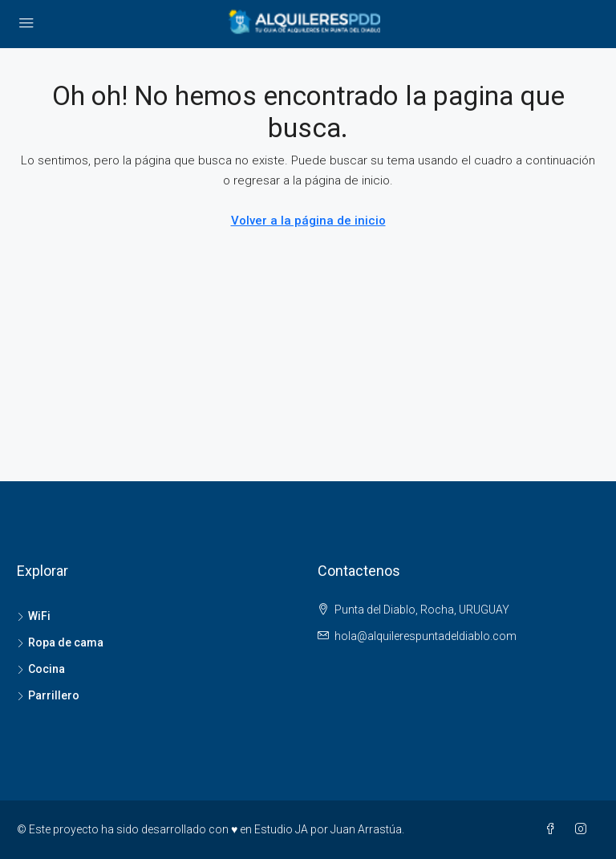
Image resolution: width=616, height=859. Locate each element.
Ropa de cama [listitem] (60, 642)
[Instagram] (584, 829)
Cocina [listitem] (41, 669)
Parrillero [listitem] (48, 695)
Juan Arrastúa (366, 829)
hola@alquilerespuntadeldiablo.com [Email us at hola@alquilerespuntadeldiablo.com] (426, 636)
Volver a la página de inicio (308, 221)
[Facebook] (553, 829)
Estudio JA (281, 829)
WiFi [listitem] (34, 616)
